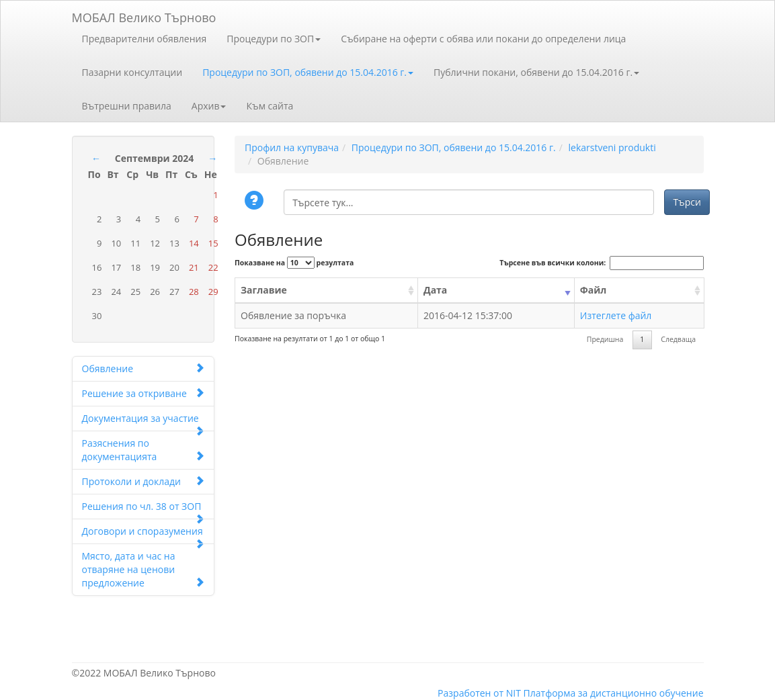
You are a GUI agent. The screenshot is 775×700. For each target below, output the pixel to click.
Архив (209, 106)
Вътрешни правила (127, 106)
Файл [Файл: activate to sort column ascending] (594, 290)
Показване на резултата (294, 263)
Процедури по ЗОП (274, 39)
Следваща (678, 339)
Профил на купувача (292, 147)
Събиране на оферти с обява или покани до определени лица (483, 39)
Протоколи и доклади (144, 481)
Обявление (144, 368)
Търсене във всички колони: (601, 263)
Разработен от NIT (479, 693)
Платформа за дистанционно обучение (614, 693)
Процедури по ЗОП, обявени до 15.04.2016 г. (308, 72)
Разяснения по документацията (144, 450)
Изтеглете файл (616, 315)
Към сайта (270, 106)
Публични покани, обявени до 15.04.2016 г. (536, 72)
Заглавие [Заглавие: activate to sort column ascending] (264, 290)
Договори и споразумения (144, 534)
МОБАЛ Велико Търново (144, 15)
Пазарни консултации (132, 72)
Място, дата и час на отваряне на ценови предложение (144, 569)
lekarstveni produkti (612, 147)
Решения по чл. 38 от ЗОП (144, 510)
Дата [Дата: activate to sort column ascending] (435, 290)
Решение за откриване (144, 393)
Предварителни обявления (145, 39)
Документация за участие (144, 422)
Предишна (605, 339)
